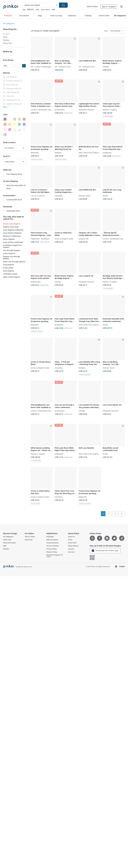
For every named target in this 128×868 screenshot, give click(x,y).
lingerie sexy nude (11, 227)
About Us (71, 537)
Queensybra (60, 110)
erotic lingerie (9, 253)
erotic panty (8, 268)
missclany (59, 196)
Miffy (53, 10)
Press (70, 540)
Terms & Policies (52, 546)
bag (24, 10)
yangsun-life (84, 239)
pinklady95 (107, 153)
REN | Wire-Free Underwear (90, 153)
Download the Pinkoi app (105, 551)
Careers (71, 549)
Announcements (52, 543)
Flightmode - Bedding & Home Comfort (46, 239)
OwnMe (106, 67)
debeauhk (35, 153)
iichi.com (71, 552)
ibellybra (58, 153)
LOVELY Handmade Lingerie (46, 67)
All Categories (9, 24)
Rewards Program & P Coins (55, 556)
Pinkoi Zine (7, 43)
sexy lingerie (9, 271)
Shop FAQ (29, 540)
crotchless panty (10, 274)
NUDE (105, 196)
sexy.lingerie (8, 265)
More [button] (5, 107)
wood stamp (45, 10)
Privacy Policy (52, 549)
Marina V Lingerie (110, 110)
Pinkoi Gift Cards (9, 543)
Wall (5, 546)
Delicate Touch (65, 67)
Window (6, 40)
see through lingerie (12, 250)
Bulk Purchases (52, 540)
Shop (5, 37)
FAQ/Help (50, 537)
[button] (24, 66)
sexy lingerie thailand (12, 233)
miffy (37, 10)
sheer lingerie (9, 239)
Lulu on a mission (38, 196)
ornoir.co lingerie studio (64, 239)
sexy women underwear (13, 242)
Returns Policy (52, 552)
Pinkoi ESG (72, 543)
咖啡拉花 (30, 10)
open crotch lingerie (12, 277)
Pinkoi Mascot (73, 546)
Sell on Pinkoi (92, 7)
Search (63, 5)
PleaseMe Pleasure (86, 110)
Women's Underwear (12, 236)
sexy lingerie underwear (13, 230)
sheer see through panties (14, 262)
